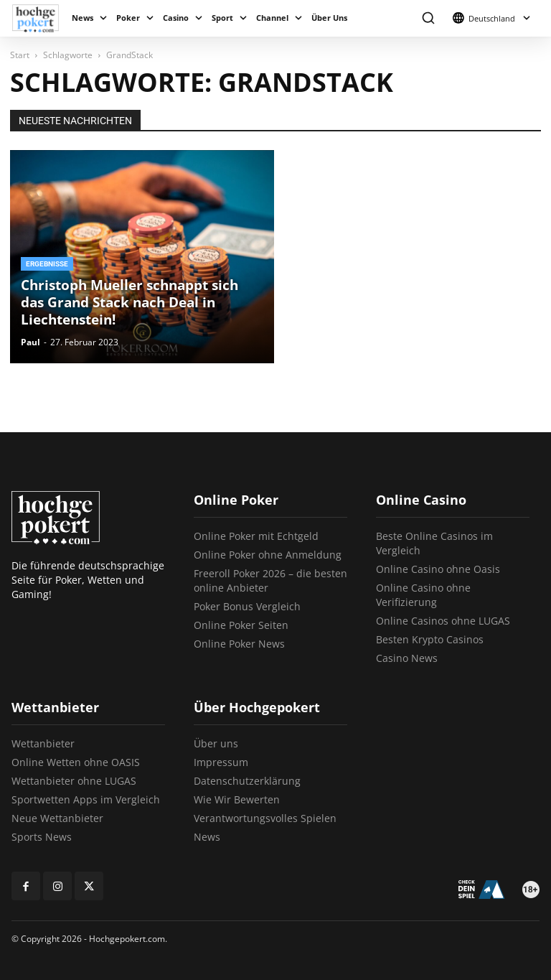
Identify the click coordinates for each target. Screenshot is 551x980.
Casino (176, 18)
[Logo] (39, 18)
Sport (222, 18)
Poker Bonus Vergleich (247, 606)
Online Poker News (239, 644)
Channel (272, 18)
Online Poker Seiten (241, 625)
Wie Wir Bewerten (237, 799)
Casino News (407, 658)
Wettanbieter (43, 743)
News (83, 18)
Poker (128, 18)
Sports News (42, 837)
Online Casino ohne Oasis (438, 569)
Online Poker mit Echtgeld (256, 536)
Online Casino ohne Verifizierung (423, 595)
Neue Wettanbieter (57, 818)
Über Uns (329, 18)
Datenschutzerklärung (247, 781)
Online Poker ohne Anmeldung (268, 555)
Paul (30, 342)
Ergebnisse (47, 264)
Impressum (221, 762)
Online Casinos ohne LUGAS (443, 621)
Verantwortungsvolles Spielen (265, 818)
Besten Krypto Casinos (430, 639)
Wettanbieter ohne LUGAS (74, 781)
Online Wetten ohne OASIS (76, 762)
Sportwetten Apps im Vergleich (86, 799)
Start (20, 55)
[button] (428, 18)
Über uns (216, 743)
